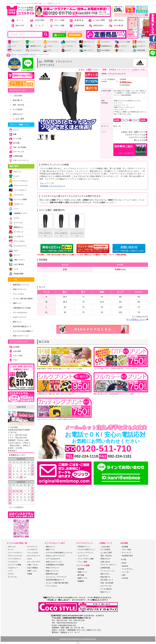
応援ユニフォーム (52, 571)
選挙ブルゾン (16, 322)
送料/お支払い (96, 26)
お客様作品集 (77, 26)
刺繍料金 (77, 20)
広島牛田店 (21, 407)
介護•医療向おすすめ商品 (20, 308)
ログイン (59, 35)
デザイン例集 (57, 26)
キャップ (66, 50)
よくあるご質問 (96, 20)
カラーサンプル (16, 152)
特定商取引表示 (127, 556)
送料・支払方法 (17, 105)
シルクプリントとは (137, 137)
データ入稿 (15, 139)
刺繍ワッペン (82, 572)
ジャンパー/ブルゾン (51, 43)
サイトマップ (127, 553)
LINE (124, 575)
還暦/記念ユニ (16, 227)
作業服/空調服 (139, 50)
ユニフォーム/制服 (122, 42)
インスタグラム (127, 569)
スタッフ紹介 (16, 356)
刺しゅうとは (140, 140)
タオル (47, 50)
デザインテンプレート (19, 160)
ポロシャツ (13, 42)
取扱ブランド (105, 592)
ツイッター (126, 572)
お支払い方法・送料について (133, 132)
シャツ (12, 46)
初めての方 (17, 26)
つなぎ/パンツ (139, 42)
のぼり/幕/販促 (103, 50)
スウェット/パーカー (69, 43)
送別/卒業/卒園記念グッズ (21, 327)
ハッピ (119, 50)
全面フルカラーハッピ (19, 336)
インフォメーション (108, 571)
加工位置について (107, 580)
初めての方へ (105, 574)
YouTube (125, 578)
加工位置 (14, 143)
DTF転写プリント (84, 547)
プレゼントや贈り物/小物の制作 (57, 583)
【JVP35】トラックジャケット (52, 186)
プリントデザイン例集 (86, 559)
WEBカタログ (16, 114)
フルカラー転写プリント (86, 550)
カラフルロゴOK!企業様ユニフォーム (59, 553)
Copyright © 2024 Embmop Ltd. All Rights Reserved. (78, 639)
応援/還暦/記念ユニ (105, 46)
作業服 (30, 574)
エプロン (48, 46)
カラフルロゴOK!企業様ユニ (22, 331)
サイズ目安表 (16, 110)
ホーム (17, 20)
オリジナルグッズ (33, 50)
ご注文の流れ (37, 20)
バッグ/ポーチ (139, 46)
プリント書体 (82, 562)
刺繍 (12, 134)
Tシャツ (30, 42)
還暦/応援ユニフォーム (19, 285)
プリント (14, 130)
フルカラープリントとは (135, 135)
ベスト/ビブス (103, 42)
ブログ (37, 26)
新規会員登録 (75, 35)
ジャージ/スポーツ (18, 190)
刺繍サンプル (82, 578)
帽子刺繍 (81, 575)
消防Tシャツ (85, 46)
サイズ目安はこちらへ (136, 319)
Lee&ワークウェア (18, 317)
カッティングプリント (86, 553)
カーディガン (67, 46)
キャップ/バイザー (34, 562)
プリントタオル (14, 50)
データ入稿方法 (106, 589)
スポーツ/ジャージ (87, 42)
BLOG (124, 563)
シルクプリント (83, 556)
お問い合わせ (116, 20)
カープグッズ (121, 46)
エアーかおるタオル (18, 313)
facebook (125, 566)
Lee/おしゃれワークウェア (55, 556)
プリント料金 (57, 20)
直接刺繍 (81, 569)
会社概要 (116, 26)
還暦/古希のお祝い (52, 574)
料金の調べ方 (16, 100)
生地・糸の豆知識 (17, 147)
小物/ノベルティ (86, 50)
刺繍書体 (81, 581)
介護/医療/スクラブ (33, 46)
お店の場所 (15, 351)
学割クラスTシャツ (18, 289)
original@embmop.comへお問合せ (131, 15)
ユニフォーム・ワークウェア (56, 577)
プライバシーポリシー (108, 565)
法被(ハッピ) (32, 571)
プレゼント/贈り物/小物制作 (21, 299)
